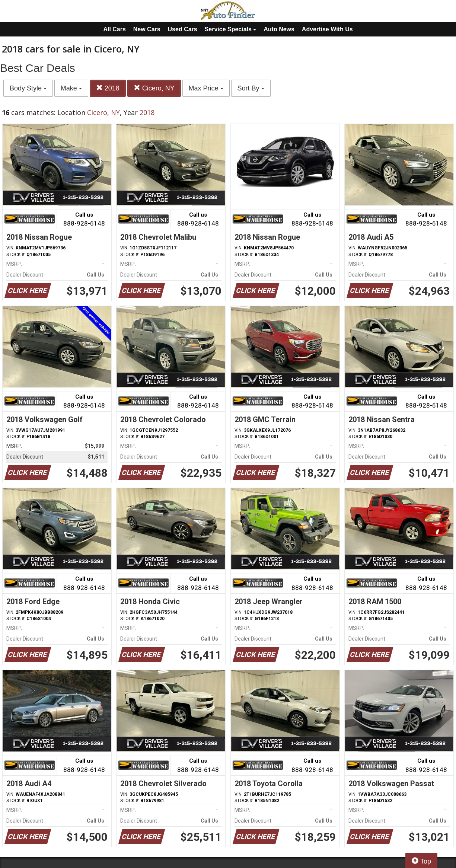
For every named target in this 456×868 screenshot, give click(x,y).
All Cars (114, 29)
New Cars (147, 29)
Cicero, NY (154, 88)
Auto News (279, 29)
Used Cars (183, 29)
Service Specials (231, 29)
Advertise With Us (327, 29)
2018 (108, 88)
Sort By (251, 88)
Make (71, 88)
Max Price (206, 88)
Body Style (28, 88)
